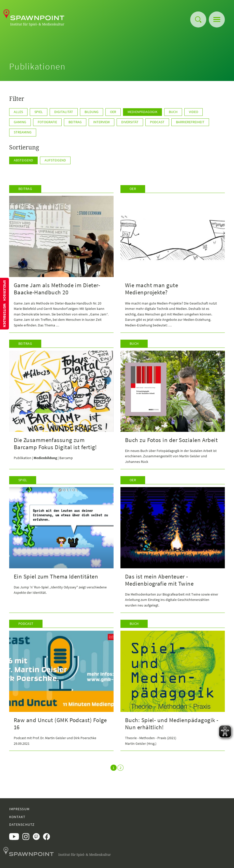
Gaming (20, 122)
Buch (173, 112)
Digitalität (64, 112)
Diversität (130, 122)
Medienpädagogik (142, 112)
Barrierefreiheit (190, 122)
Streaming (23, 132)
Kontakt (17, 817)
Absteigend (23, 160)
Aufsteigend (55, 160)
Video (194, 112)
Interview (101, 122)
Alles (18, 112)
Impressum (19, 809)
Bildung (92, 112)
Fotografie (47, 122)
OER (113, 112)
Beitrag (75, 122)
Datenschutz (22, 824)
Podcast (157, 122)
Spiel (39, 112)
